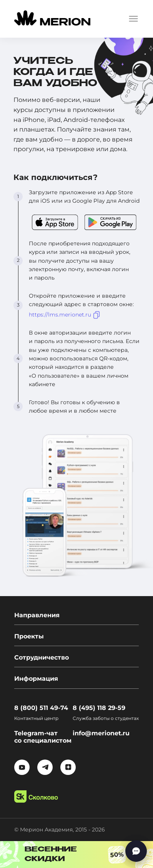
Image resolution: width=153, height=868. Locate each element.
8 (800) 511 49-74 (41, 708)
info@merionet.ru (101, 733)
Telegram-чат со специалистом (43, 737)
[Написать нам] (136, 851)
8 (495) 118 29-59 (99, 708)
